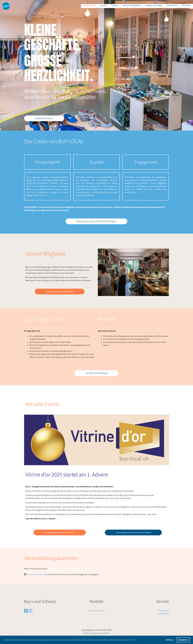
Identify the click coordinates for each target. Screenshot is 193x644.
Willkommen (89, 5)
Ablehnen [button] (170, 640)
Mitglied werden (154, 5)
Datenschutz (163, 614)
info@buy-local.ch (96, 611)
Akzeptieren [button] (183, 640)
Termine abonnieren (36, 574)
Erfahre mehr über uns (44, 118)
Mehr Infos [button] (133, 640)
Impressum (164, 611)
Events (115, 5)
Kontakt (187, 5)
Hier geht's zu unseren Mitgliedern (60, 292)
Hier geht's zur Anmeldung (96, 373)
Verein (104, 5)
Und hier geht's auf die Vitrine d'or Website (133, 532)
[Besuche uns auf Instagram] (30, 611)
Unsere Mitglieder (132, 5)
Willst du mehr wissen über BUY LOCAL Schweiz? (96, 221)
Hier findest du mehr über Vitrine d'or (60, 532)
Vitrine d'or (172, 5)
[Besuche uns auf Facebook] (26, 611)
